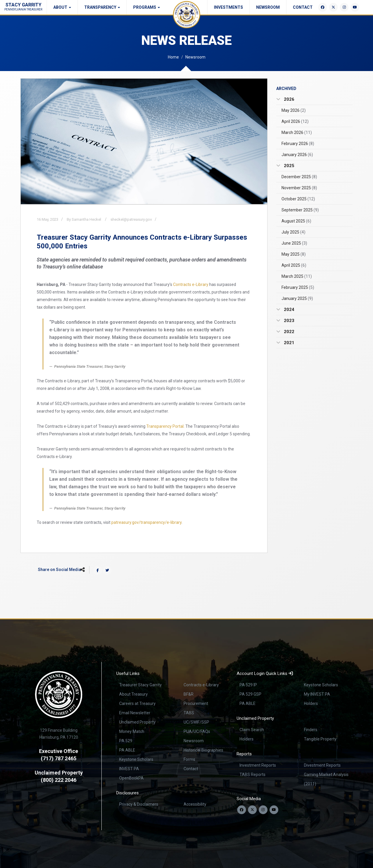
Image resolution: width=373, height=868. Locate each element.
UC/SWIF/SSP (196, 722)
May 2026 (294, 110)
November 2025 (299, 188)
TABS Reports (253, 775)
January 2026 (297, 155)
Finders (311, 730)
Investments (228, 7)
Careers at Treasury (137, 703)
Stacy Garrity (23, 7)
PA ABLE (127, 750)
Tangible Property (320, 739)
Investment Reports (258, 765)
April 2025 (294, 265)
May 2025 (294, 254)
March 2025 (297, 276)
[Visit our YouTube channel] (274, 810)
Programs (147, 7)
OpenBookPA (131, 778)
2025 (288, 166)
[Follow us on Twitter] (252, 810)
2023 (288, 321)
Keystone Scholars (136, 759)
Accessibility (195, 804)
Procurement (196, 703)
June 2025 (294, 243)
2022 (288, 332)
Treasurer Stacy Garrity (140, 685)
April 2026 (295, 121)
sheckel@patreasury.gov (131, 219)
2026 (288, 99)
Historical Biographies (203, 750)
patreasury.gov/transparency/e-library (146, 522)
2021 (288, 343)
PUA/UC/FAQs (197, 731)
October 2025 (298, 199)
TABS (189, 713)
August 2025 (296, 221)
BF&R (189, 694)
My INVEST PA (317, 694)
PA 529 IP (248, 685)
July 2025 (293, 232)
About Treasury (133, 694)
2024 (288, 310)
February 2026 (298, 144)
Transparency (102, 7)
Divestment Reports (322, 765)
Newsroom (268, 7)
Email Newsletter (135, 713)
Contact (303, 7)
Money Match (132, 731)
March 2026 (297, 132)
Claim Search (252, 730)
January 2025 (297, 298)
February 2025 (298, 287)
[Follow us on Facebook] (242, 810)
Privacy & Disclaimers (139, 804)
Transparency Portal (165, 426)
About (62, 7)
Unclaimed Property (137, 722)
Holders (311, 703)
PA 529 (126, 741)
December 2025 (299, 177)
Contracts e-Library (191, 284)
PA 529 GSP (250, 694)
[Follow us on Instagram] (263, 810)
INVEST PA (129, 769)
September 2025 (300, 210)
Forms (189, 759)
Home (173, 57)
